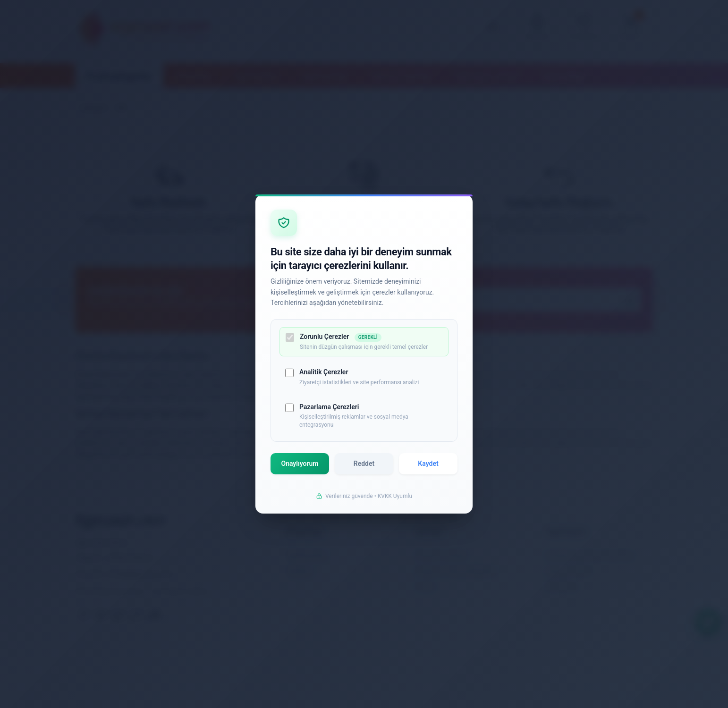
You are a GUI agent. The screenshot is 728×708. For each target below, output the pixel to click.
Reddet (364, 469)
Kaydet (427, 469)
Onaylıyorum (301, 469)
